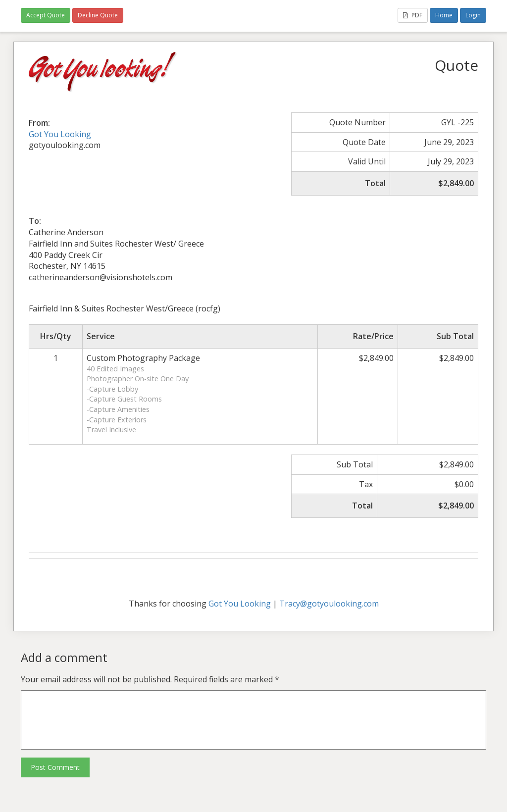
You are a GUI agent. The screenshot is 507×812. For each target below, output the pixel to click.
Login (473, 15)
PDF (413, 15)
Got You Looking (60, 134)
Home (444, 15)
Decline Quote (98, 15)
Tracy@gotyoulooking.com (329, 604)
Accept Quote (46, 15)
